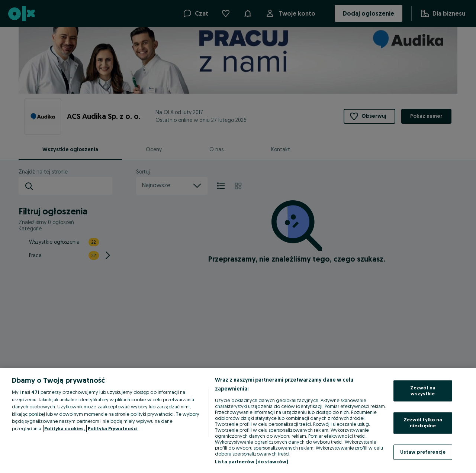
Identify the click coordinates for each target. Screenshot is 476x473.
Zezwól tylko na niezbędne (423, 423)
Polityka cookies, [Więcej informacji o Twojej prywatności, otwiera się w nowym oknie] (65, 428)
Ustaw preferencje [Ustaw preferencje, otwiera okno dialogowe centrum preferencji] (423, 452)
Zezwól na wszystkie (423, 391)
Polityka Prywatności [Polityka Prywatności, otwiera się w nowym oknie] (113, 428)
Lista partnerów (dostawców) (252, 461)
